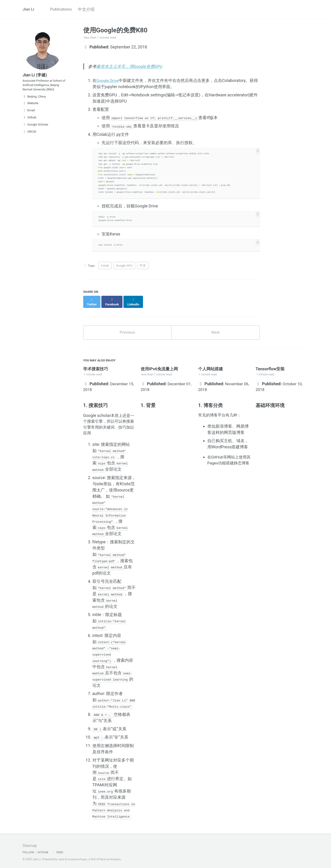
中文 (143, 266)
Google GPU (124, 266)
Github (29, 121)
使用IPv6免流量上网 (159, 366)
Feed (59, 851)
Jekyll (61, 858)
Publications (63, 9)
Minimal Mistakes (112, 858)
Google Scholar (35, 128)
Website (30, 107)
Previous (127, 329)
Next (216, 329)
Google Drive (108, 81)
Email (29, 114)
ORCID (29, 135)
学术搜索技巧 (96, 366)
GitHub (43, 851)
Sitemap (30, 844)
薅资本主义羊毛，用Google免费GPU (130, 67)
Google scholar (97, 414)
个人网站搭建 (211, 366)
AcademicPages (78, 858)
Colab (105, 266)
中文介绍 (91, 9)
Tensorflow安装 (270, 366)
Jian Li (29, 9)
